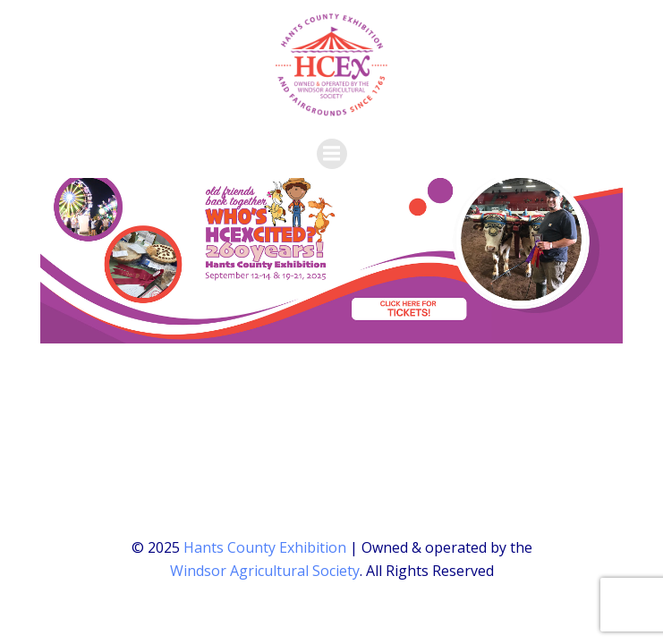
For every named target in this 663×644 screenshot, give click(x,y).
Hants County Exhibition (265, 547)
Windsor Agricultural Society (265, 571)
